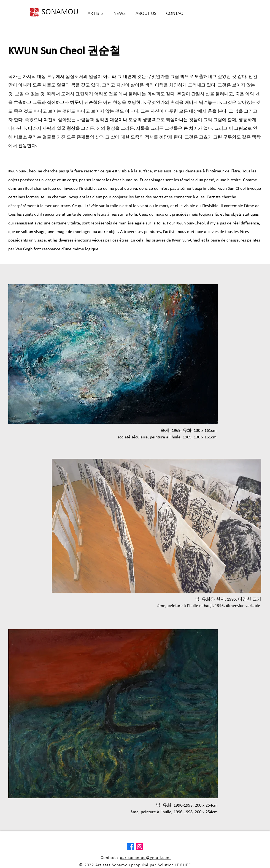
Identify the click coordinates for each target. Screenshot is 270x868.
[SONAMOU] (60, 12)
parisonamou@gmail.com (145, 858)
